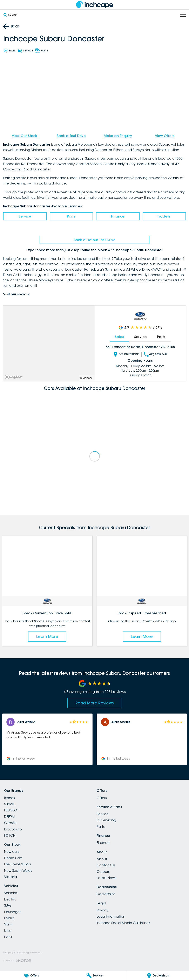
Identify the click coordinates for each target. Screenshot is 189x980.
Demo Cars (13, 858)
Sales (119, 337)
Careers (103, 872)
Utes (8, 931)
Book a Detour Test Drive (95, 240)
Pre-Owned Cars (17, 864)
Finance (118, 216)
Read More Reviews (95, 703)
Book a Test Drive (71, 136)
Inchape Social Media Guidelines (123, 923)
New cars (12, 852)
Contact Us (106, 865)
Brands (9, 798)
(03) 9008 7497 (156, 354)
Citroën (10, 823)
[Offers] (31, 976)
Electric (10, 899)
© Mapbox (86, 378)
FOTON (10, 835)
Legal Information (111, 916)
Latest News (106, 878)
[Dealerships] (158, 976)
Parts (71, 216)
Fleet (8, 937)
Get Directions (126, 354)
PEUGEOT (12, 810)
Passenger (12, 912)
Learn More (47, 636)
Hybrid (9, 918)
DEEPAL (10, 817)
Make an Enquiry (118, 136)
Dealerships (106, 894)
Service (25, 216)
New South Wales (18, 871)
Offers (102, 798)
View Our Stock (24, 136)
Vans (8, 924)
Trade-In (164, 216)
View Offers (165, 136)
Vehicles (11, 893)
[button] (47, 739)
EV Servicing (106, 820)
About (102, 859)
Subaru (10, 804)
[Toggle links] (17, 961)
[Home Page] (95, 5)
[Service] (94, 976)
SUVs (8, 905)
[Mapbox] (14, 377)
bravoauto (13, 829)
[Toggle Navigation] (183, 15)
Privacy (103, 910)
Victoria (11, 877)
